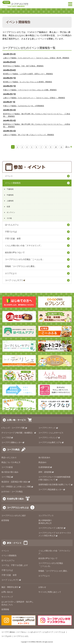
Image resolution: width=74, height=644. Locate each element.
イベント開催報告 (13, 183)
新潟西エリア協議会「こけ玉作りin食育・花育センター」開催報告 (28, 74)
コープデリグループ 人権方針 (52, 528)
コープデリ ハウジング (49, 438)
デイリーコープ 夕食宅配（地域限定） (19, 433)
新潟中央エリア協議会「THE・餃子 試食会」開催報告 (23, 66)
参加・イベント (14, 543)
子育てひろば (11, 232)
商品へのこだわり (9, 458)
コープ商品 (7, 477)
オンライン (11, 212)
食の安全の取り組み (10, 472)
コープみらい (22, 632)
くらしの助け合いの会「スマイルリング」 (24, 246)
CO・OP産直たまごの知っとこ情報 (17, 487)
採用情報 (5, 609)
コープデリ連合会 (8, 632)
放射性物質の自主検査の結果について (56, 485)
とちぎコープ (48, 632)
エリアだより (11, 273)
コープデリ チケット (48, 428)
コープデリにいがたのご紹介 (14, 516)
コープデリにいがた (21, 636)
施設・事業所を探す (11, 587)
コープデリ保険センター (13, 442)
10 (56, 147)
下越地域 (10, 189)
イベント (9, 176)
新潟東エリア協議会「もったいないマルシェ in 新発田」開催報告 (28, 82)
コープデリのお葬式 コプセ (51, 442)
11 (61, 147)
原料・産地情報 (46, 472)
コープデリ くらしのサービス (51, 433)
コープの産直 (7, 467)
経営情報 (5, 520)
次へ (67, 147)
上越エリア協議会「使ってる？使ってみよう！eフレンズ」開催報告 (29, 135)
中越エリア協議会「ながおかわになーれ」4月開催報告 (24, 106)
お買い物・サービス (16, 420)
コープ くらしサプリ (15, 280)
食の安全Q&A (44, 458)
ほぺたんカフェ (12, 225)
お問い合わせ (7, 592)
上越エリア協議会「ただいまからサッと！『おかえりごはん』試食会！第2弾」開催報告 (36, 58)
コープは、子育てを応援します (15, 565)
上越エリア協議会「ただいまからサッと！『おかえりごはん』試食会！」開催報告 (34, 98)
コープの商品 (13, 450)
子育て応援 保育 (13, 239)
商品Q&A (42, 462)
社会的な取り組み (15, 499)
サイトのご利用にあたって (50, 592)
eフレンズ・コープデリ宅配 (14, 428)
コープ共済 (7, 438)
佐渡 (8, 207)
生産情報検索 (45, 467)
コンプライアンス (46, 516)
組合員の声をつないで (15, 252)
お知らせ (42, 587)
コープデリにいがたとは (18, 508)
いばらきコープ (35, 632)
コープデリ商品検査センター (52, 490)
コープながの (6, 636)
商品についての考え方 (11, 462)
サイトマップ (7, 597)
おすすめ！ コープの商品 (12, 492)
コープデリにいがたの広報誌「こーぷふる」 (25, 259)
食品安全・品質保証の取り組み (16, 482)
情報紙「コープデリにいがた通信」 (21, 266)
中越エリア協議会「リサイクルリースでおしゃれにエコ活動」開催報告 (30, 90)
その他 (9, 218)
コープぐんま (60, 632)
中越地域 (10, 195)
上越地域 (10, 201)
